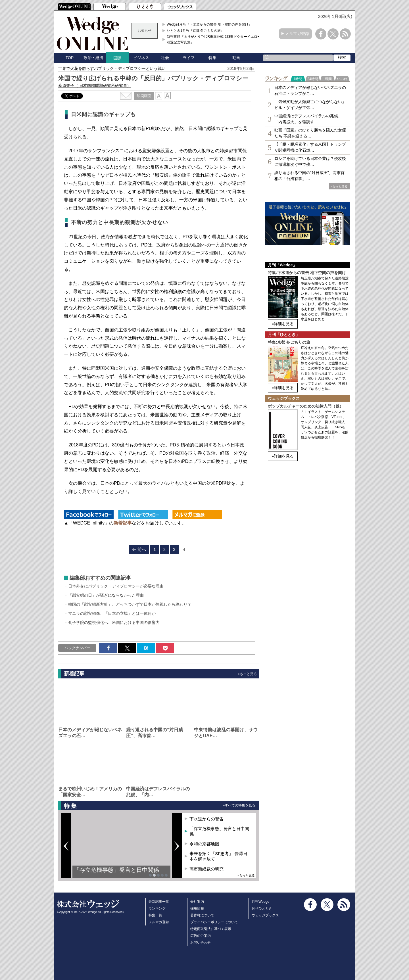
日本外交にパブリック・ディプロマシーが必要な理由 (116, 586)
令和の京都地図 (204, 844)
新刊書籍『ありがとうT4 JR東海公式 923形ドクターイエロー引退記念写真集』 (214, 39)
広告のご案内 (201, 936)
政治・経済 (93, 58)
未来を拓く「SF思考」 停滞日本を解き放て (218, 856)
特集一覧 (155, 915)
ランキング (157, 908)
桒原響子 (95, 85)
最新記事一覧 (159, 902)
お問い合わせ (201, 943)
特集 (212, 58)
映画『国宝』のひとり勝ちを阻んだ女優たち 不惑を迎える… (310, 133)
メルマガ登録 (297, 34)
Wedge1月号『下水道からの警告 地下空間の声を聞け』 (209, 24)
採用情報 (197, 908)
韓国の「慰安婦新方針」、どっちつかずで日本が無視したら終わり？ (130, 604)
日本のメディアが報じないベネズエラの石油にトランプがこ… (310, 90)
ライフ (189, 58)
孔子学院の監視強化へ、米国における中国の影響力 (114, 622)
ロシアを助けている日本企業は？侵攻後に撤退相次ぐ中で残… (310, 161)
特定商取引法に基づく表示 (211, 929)
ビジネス (141, 58)
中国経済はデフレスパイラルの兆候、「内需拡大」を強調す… (308, 119)
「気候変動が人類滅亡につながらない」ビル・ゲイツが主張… (310, 105)
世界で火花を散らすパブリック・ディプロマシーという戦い (112, 68)
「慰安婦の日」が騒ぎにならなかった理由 (106, 595)
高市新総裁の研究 (206, 869)
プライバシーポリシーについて (214, 922)
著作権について (202, 915)
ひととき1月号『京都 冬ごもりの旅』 (195, 31)
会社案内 (197, 902)
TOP (70, 58)
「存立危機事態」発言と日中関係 (116, 870)
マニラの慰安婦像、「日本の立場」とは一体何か (112, 613)
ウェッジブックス (265, 915)
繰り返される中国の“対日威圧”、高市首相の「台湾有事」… (309, 176)
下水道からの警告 (206, 819)
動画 (236, 58)
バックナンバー (77, 648)
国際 (117, 58)
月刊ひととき (262, 908)
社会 (165, 58)
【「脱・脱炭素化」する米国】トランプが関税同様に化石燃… (310, 147)
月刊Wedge (260, 902)
